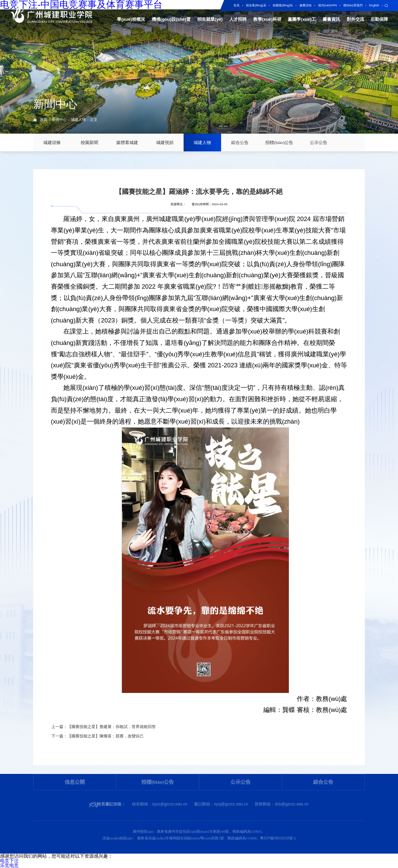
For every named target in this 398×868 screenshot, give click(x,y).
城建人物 (78, 120)
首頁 (44, 120)
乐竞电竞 (9, 865)
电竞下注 (9, 861)
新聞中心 (59, 120)
